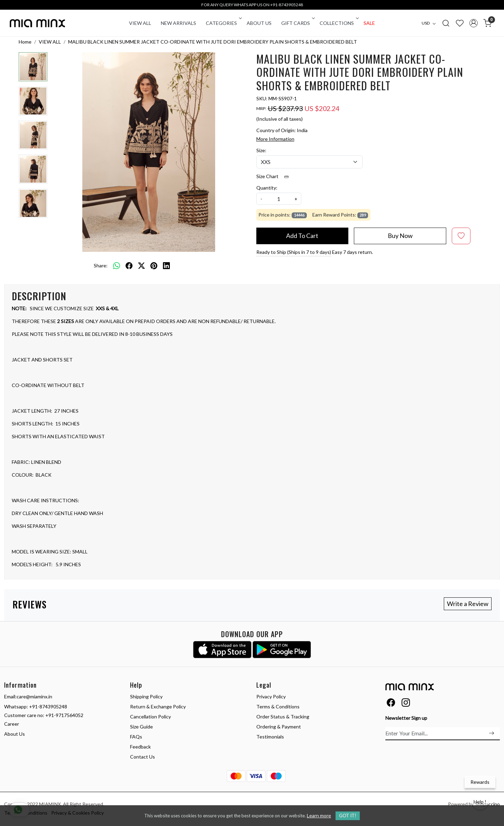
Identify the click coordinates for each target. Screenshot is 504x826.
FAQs (136, 737)
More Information (275, 139)
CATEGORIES (223, 23)
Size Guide (141, 727)
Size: (261, 150)
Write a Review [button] (468, 604)
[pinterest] (154, 265)
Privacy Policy (271, 696)
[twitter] (141, 265)
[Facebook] (391, 704)
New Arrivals (178, 23)
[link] (446, 23)
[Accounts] (474, 23)
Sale (369, 23)
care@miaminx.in (34, 696)
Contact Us (143, 757)
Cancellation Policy (150, 717)
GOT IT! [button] (348, 816)
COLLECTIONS (339, 23)
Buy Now (400, 236)
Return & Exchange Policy (158, 706)
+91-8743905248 (48, 706)
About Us (259, 23)
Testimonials (270, 737)
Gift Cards (297, 23)
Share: (101, 265)
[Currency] (430, 23)
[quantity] (279, 199)
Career (12, 724)
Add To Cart (302, 236)
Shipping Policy (146, 696)
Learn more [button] (319, 815)
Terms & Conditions (278, 706)
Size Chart (275, 176)
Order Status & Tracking (283, 717)
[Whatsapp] (117, 265)
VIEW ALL (140, 23)
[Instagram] (406, 704)
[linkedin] (166, 265)
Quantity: (267, 188)
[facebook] (129, 265)
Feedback (140, 747)
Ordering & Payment (279, 727)
